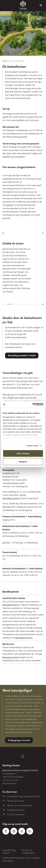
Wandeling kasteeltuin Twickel (22, 356)
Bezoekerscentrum (11, 605)
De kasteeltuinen (17, 61)
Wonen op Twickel (16, 801)
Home (5, 61)
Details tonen (33, 446)
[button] (3, 304)
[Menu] (41, 5)
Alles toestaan (23, 453)
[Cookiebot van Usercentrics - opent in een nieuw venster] (33, 404)
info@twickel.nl (9, 783)
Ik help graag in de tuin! (19, 740)
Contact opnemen (16, 815)
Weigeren (23, 461)
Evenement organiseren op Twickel (23, 796)
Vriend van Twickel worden (20, 805)
